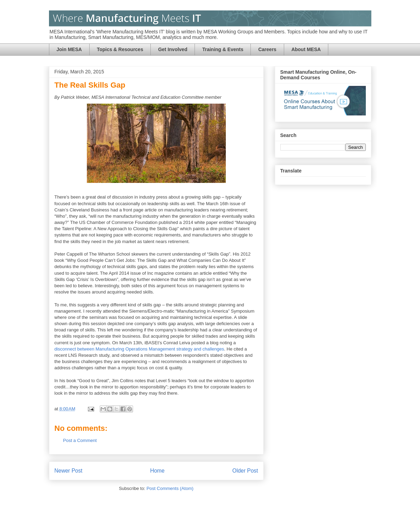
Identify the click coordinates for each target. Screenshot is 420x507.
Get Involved (173, 49)
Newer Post (69, 471)
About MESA (306, 49)
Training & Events (223, 49)
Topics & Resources (120, 49)
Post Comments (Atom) (170, 488)
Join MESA (69, 49)
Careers (267, 49)
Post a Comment (80, 440)
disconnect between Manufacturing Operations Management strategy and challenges (139, 349)
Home (157, 471)
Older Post (245, 471)
